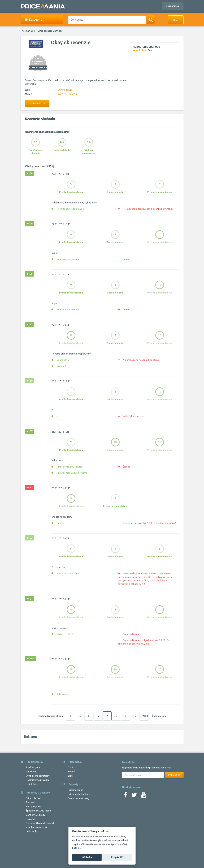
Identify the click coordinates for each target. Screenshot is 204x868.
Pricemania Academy (79, 794)
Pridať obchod (33, 798)
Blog (176, 20)
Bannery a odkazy (35, 815)
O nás (71, 767)
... (80, 716)
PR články (31, 772)
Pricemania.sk (28, 31)
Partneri (30, 802)
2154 (145, 716)
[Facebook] (126, 796)
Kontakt (72, 772)
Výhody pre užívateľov (38, 776)
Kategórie (34, 20)
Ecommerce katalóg (78, 798)
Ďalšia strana (159, 716)
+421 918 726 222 (68, 94)
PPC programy (34, 806)
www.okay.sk (65, 90)
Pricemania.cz (75, 790)
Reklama (31, 819)
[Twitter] (134, 796)
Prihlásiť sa (173, 6)
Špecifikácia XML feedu (38, 811)
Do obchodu (38, 104)
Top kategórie (33, 767)
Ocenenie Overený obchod (40, 823)
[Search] (151, 20)
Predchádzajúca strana (50, 716)
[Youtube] (144, 796)
